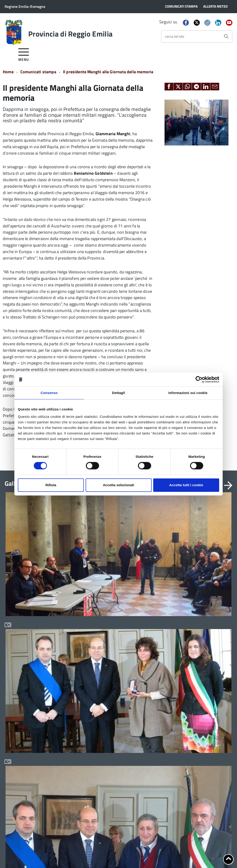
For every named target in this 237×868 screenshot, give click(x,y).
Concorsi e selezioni (66, 658)
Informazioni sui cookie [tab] (188, 393)
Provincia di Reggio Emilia (70, 34)
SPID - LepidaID (155, 705)
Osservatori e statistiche (115, 698)
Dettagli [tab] (118, 393)
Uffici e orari (14, 670)
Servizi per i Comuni (112, 754)
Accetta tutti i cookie (186, 485)
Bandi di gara (61, 642)
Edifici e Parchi (16, 686)
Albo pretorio (153, 650)
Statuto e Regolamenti (21, 650)
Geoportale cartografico (161, 674)
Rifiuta (51, 485)
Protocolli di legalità (112, 730)
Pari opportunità (109, 706)
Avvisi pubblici (62, 650)
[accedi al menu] (24, 54)
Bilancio (103, 650)
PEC (196, 653)
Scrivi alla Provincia (208, 658)
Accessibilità (73, 856)
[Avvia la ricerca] (226, 37)
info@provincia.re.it (33, 852)
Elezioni (11, 694)
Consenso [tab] (49, 393)
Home (8, 72)
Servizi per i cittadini (112, 746)
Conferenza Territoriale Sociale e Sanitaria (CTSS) (116, 660)
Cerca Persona (204, 667)
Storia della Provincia (21, 678)
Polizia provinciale (111, 722)
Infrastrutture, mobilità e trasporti (116, 672)
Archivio (103, 642)
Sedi (197, 648)
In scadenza (60, 666)
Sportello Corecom (157, 714)
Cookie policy (29, 856)
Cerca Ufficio (203, 663)
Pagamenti (152, 698)
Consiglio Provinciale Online (164, 658)
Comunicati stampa (38, 72)
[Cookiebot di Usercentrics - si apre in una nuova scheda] (199, 379)
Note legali (51, 856)
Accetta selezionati (118, 485)
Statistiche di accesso (151, 856)
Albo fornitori (153, 642)
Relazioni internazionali (115, 738)
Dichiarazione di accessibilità (109, 856)
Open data (151, 689)
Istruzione (105, 682)
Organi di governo (18, 642)
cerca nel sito (175, 36)
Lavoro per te (153, 682)
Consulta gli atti (155, 666)
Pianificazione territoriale (117, 714)
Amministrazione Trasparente (18, 660)
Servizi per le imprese (114, 762)
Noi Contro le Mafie (112, 690)
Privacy (10, 856)
